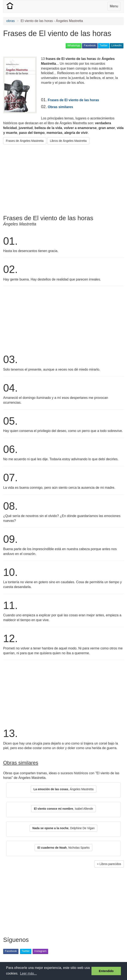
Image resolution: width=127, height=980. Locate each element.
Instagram (40, 951)
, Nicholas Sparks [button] (63, 848)
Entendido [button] (106, 971)
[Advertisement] (52, 178)
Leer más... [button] (28, 973)
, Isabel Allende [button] (63, 809)
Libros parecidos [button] (110, 864)
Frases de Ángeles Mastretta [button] (25, 141)
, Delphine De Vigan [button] (63, 828)
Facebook (90, 45)
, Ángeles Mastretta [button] (63, 789)
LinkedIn (117, 45)
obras (11, 21)
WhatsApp (74, 45)
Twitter (104, 45)
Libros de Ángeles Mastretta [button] (68, 141)
